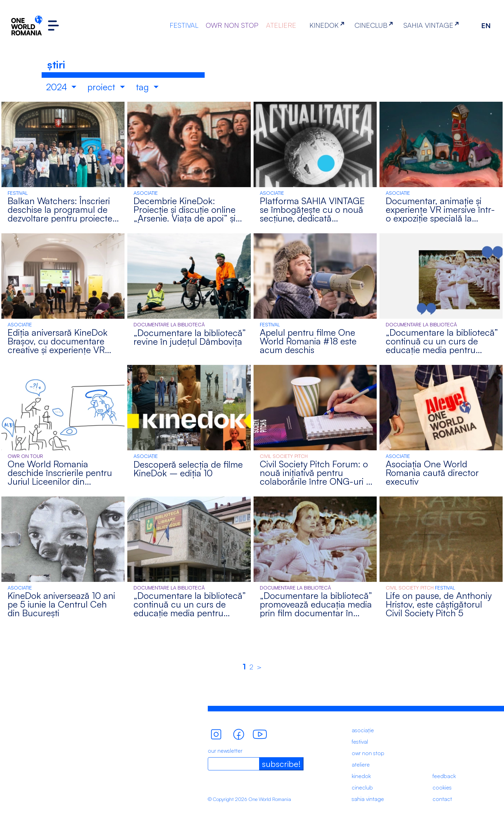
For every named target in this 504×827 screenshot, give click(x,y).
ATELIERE (281, 25)
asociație (363, 730)
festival (360, 742)
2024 (58, 87)
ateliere (361, 765)
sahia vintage (368, 799)
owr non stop (368, 753)
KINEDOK (328, 25)
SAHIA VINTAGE (433, 25)
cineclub (362, 787)
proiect (102, 87)
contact (442, 799)
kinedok (361, 776)
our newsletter (225, 751)
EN (486, 26)
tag (144, 87)
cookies (442, 787)
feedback (444, 776)
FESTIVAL (184, 25)
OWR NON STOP (232, 25)
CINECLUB (375, 25)
